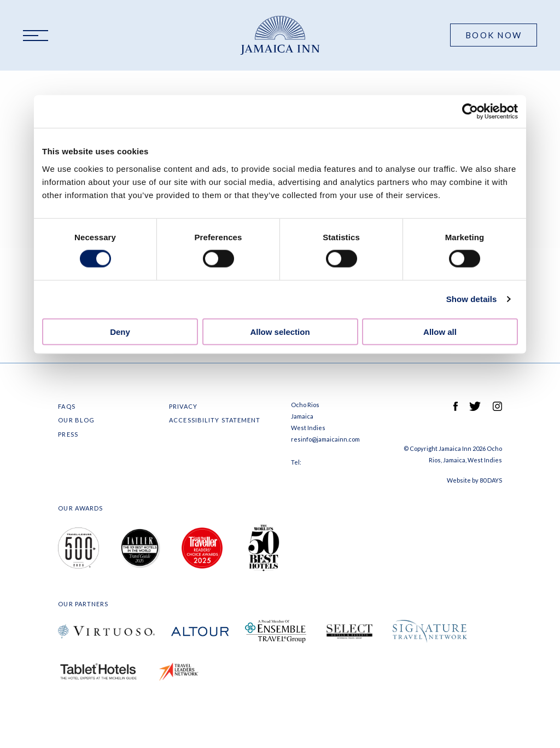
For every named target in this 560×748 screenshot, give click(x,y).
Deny (120, 331)
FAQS (66, 406)
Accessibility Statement (215, 420)
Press (68, 434)
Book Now (494, 35)
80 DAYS (491, 480)
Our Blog (76, 420)
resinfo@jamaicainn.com (325, 439)
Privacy (183, 406)
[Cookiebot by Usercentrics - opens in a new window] (470, 112)
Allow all (440, 331)
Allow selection (280, 331)
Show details (472, 299)
